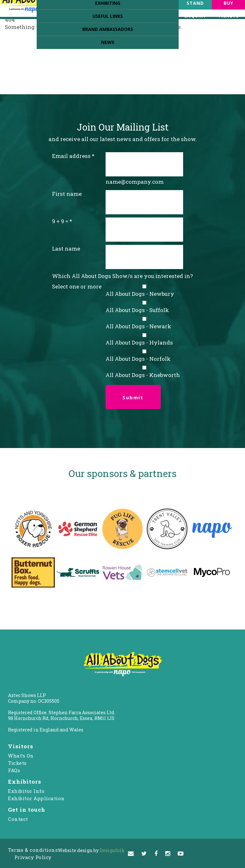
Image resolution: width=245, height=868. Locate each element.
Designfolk (91, 850)
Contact (18, 819)
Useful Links (108, 16)
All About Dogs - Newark (138, 326)
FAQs (14, 770)
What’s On (21, 756)
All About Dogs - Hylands (139, 342)
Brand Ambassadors (108, 29)
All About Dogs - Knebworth (143, 375)
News (108, 42)
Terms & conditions (33, 850)
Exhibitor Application (36, 798)
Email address (71, 156)
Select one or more (77, 286)
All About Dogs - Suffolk (137, 310)
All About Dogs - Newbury (140, 294)
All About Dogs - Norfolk (138, 359)
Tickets (17, 763)
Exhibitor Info (26, 791)
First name (67, 194)
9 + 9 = (60, 221)
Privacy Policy (33, 857)
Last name (66, 249)
